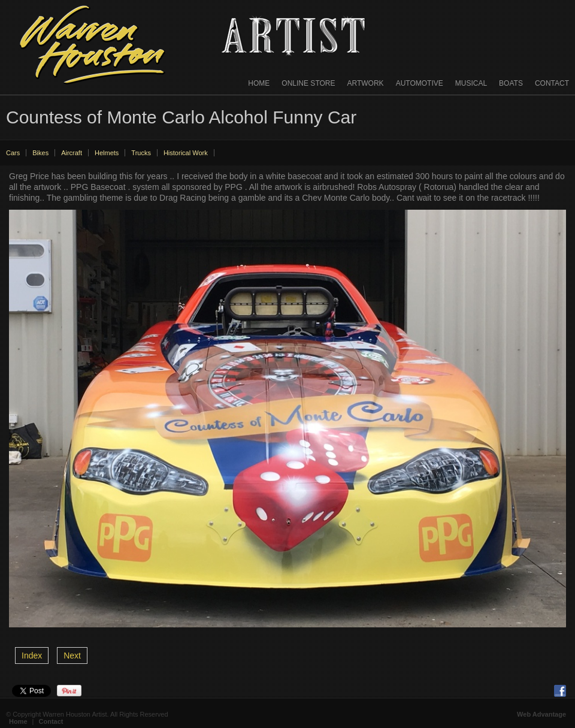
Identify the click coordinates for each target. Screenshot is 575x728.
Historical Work (186, 153)
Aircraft (72, 153)
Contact (552, 83)
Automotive (420, 83)
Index (32, 655)
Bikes (40, 153)
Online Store (308, 83)
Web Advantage (541, 714)
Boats (511, 83)
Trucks (141, 153)
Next (72, 655)
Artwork (366, 83)
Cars (13, 153)
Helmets (107, 153)
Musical (471, 83)
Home (259, 83)
